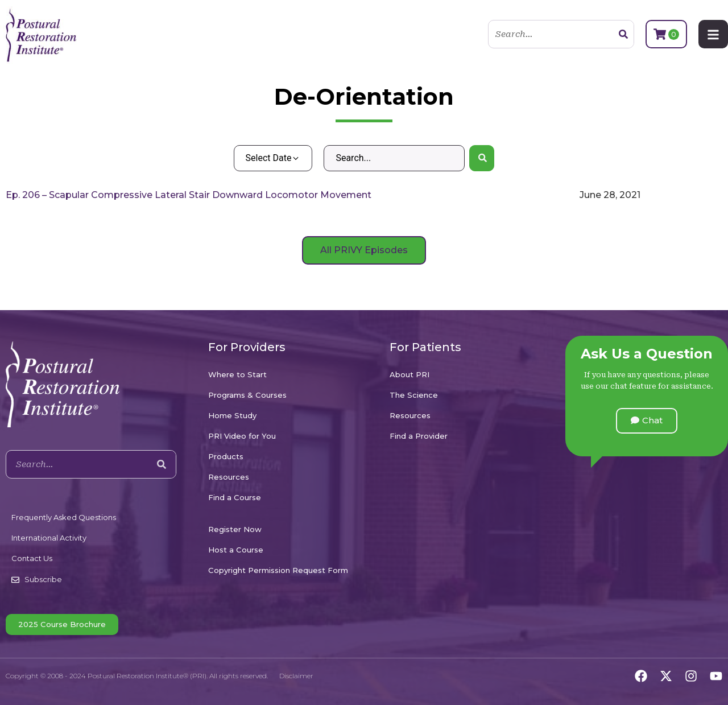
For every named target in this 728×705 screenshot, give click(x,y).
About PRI (409, 374)
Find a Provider (419, 436)
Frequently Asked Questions (64, 517)
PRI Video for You (242, 436)
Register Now (235, 529)
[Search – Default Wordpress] (394, 158)
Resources (229, 477)
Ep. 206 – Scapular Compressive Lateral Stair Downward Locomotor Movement (189, 195)
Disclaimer (296, 676)
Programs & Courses (247, 395)
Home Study (232, 415)
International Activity (49, 538)
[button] (647, 421)
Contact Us (32, 558)
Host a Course (236, 550)
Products (226, 456)
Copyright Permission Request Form (278, 570)
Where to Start (237, 374)
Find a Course (235, 497)
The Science (414, 395)
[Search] (623, 34)
